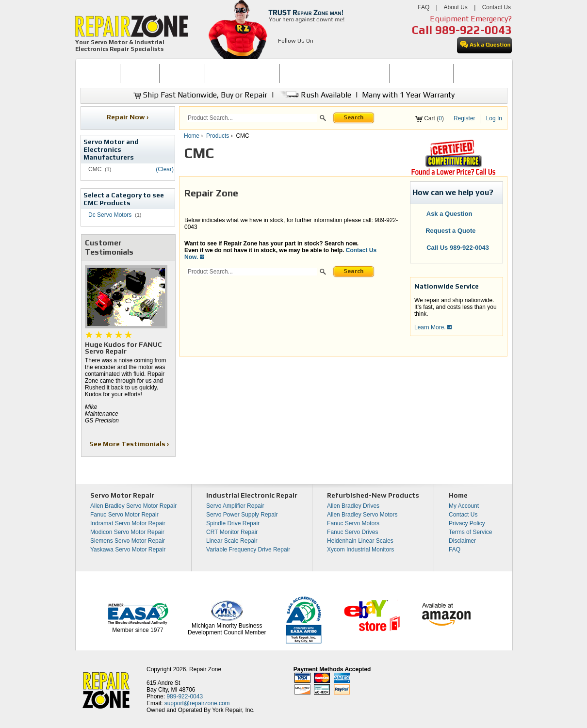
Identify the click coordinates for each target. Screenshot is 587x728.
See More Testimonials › (130, 444)
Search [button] (354, 117)
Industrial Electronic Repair (252, 495)
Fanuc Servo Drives (352, 532)
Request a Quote (446, 231)
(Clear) (165, 169)
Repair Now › (128, 117)
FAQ (424, 7)
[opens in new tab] (284, 52)
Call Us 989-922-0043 (458, 248)
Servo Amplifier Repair (235, 506)
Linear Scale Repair (232, 541)
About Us (455, 7)
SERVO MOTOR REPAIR (242, 73)
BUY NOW (140, 73)
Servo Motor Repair (122, 495)
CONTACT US (476, 73)
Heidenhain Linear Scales (360, 541)
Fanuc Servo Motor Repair (124, 515)
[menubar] (290, 73)
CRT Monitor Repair (232, 532)
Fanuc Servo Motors (353, 523)
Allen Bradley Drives (353, 506)
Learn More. (433, 327)
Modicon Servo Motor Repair (127, 532)
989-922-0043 (473, 30)
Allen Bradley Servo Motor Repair (133, 506)
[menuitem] (100, 73)
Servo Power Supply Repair (242, 515)
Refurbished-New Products (373, 495)
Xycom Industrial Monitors (360, 550)
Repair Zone (205, 669)
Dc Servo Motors (110, 215)
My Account (464, 506)
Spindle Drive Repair (233, 523)
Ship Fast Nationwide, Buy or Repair (200, 95)
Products (218, 136)
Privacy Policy (467, 523)
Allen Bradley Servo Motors (362, 515)
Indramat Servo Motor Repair (128, 523)
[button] (323, 119)
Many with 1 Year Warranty (408, 95)
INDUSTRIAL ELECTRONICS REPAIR (335, 73)
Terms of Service (470, 532)
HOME (100, 73)
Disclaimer (462, 541)
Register (465, 118)
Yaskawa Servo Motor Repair (128, 550)
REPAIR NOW (182, 73)
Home (192, 136)
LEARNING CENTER (421, 73)
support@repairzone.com (197, 703)
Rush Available (315, 95)
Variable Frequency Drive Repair (248, 550)
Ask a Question (444, 214)
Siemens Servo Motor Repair (128, 541)
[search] (252, 118)
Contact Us (497, 7)
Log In (494, 118)
